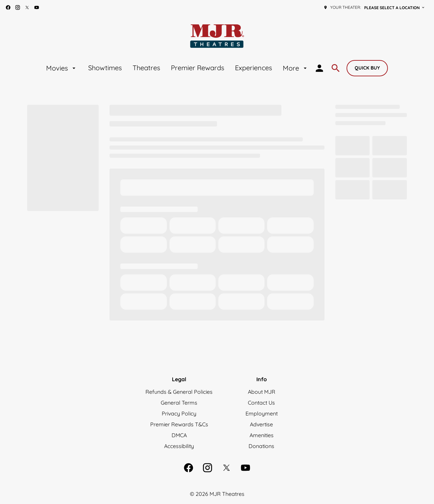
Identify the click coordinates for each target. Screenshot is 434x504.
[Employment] (262, 413)
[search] (336, 68)
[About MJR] (262, 392)
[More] (296, 68)
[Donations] (261, 446)
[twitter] (27, 7)
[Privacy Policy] (179, 413)
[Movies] (62, 68)
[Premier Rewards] (198, 68)
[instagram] (18, 7)
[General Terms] (179, 403)
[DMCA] (179, 435)
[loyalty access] (319, 68)
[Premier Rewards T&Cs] (179, 424)
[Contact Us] (261, 403)
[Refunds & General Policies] (179, 392)
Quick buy (367, 68)
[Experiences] (253, 68)
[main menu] (177, 68)
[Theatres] (146, 68)
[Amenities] (262, 435)
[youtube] (37, 7)
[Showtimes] (105, 68)
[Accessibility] (179, 446)
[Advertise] (261, 424)
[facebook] (8, 7)
